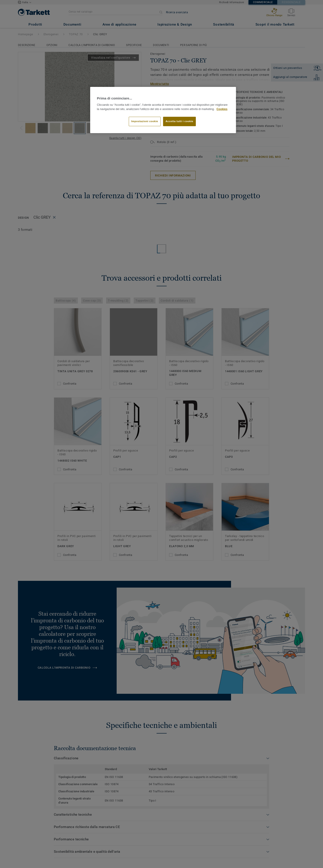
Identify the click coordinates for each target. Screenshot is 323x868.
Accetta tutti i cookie (179, 121)
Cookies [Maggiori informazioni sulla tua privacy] (222, 109)
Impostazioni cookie (145, 121)
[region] (163, 110)
